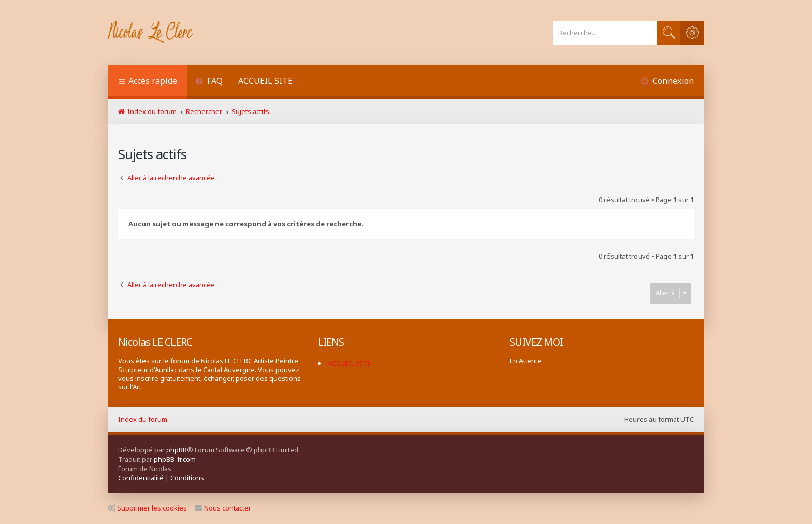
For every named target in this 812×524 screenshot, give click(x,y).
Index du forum (143, 419)
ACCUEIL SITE (265, 81)
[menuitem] (209, 82)
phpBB (177, 450)
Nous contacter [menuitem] (223, 508)
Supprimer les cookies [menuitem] (147, 508)
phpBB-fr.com (175, 459)
